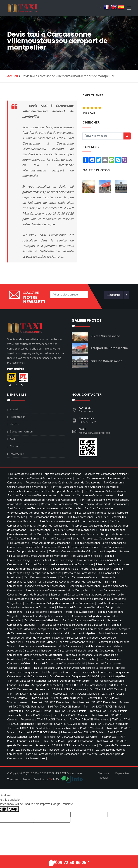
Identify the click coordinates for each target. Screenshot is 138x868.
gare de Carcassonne (106, 361)
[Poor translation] (13, 809)
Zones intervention (21, 432)
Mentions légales (104, 776)
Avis (12, 439)
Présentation (18, 417)
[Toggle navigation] (129, 9)
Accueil (13, 76)
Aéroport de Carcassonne (109, 348)
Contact (15, 446)
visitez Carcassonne (105, 336)
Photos (14, 424)
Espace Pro (122, 774)
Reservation (17, 454)
